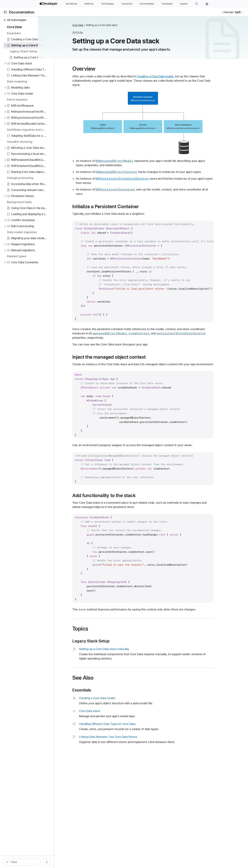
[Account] (207, 4)
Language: (228, 12)
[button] (197, 4)
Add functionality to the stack (122, 495)
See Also (101, 678)
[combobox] (34, 862)
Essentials (100, 690)
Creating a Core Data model (174, 76)
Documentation (22, 12)
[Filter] (34, 862)
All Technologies (15, 20)
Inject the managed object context (127, 357)
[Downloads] (167, 4)
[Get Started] (71, 4)
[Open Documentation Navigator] (5, 12)
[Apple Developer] (49, 4)
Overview (102, 69)
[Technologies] (107, 4)
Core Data (96, 25)
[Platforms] (89, 4)
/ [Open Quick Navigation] (67, 862)
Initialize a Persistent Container (124, 206)
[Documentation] (147, 4)
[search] (32, 862)
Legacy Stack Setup (109, 641)
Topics (99, 629)
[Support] (184, 4)
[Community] (127, 4)
